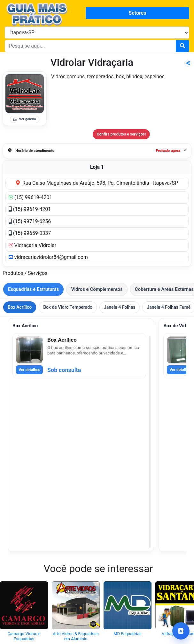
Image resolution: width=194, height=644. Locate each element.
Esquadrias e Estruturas (33, 289)
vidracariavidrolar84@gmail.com (48, 257)
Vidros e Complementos (97, 289)
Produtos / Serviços (25, 273)
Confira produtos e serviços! (121, 134)
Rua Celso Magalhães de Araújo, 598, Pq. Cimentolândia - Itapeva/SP (97, 183)
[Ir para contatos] (181, 631)
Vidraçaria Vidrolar (32, 245)
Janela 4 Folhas (120, 307)
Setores (137, 13)
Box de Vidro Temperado (68, 307)
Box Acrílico (20, 307)
